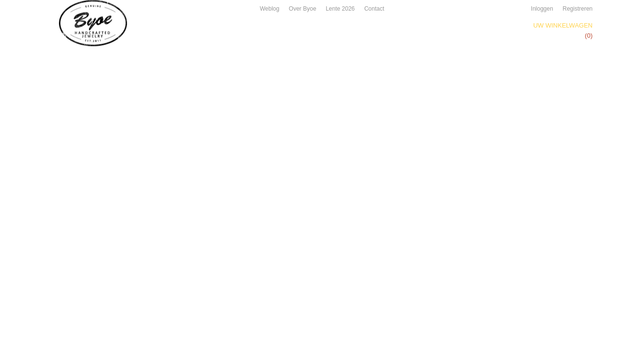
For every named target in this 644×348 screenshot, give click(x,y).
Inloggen (542, 9)
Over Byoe (303, 9)
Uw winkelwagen (563, 25)
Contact (374, 9)
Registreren (577, 9)
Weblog (270, 9)
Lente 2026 (340, 9)
